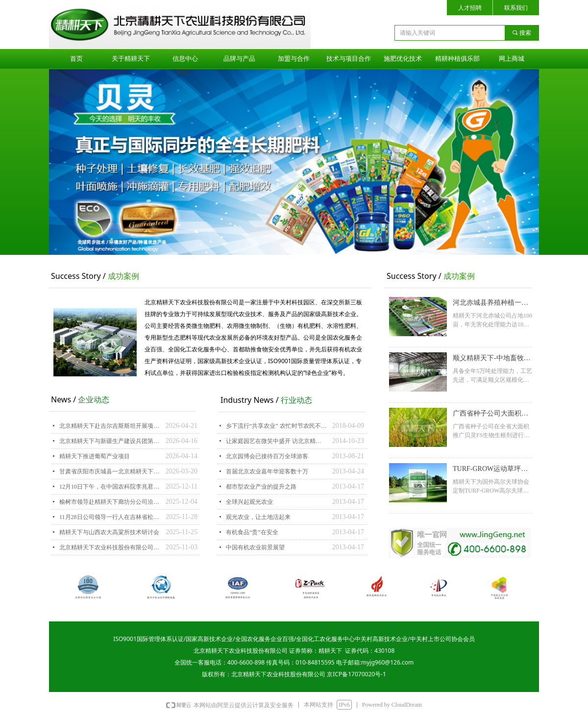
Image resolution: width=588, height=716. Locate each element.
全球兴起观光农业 (249, 502)
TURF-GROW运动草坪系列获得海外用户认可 (490, 470)
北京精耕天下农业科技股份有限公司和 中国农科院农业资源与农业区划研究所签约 (110, 547)
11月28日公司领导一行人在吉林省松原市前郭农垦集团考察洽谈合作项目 (110, 517)
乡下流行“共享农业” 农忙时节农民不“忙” (277, 426)
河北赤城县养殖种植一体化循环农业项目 (490, 304)
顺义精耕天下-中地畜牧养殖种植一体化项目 (492, 359)
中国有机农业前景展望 (255, 547)
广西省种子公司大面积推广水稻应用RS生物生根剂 (491, 415)
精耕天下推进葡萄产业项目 (95, 456)
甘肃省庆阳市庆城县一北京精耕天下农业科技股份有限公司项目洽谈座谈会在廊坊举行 (110, 471)
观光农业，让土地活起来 (258, 517)
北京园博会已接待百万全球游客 (267, 456)
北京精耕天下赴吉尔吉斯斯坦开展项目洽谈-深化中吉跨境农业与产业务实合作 (110, 426)
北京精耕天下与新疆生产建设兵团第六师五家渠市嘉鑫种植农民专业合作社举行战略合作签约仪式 (110, 441)
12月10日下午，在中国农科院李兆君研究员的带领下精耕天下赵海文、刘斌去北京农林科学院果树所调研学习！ (110, 487)
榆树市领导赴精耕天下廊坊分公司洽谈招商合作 (110, 502)
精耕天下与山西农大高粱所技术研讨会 (109, 532)
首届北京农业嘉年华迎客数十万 (267, 471)
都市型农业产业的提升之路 (261, 487)
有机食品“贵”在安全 (252, 532)
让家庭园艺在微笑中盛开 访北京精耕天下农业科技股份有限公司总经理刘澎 (277, 441)
